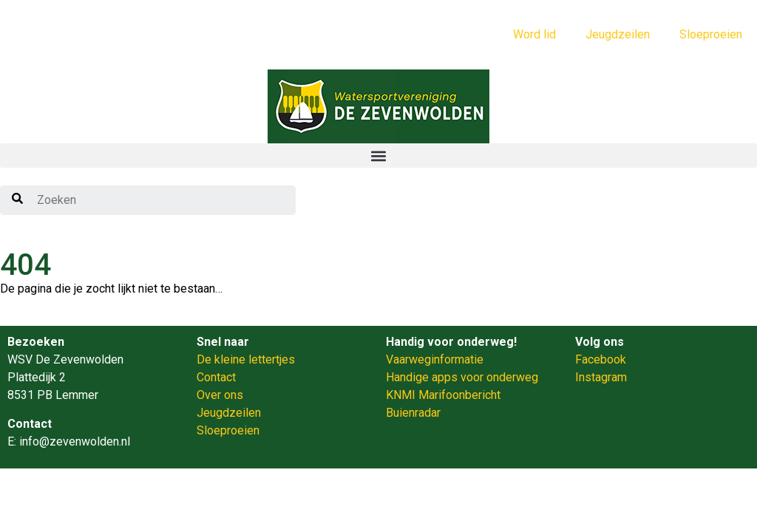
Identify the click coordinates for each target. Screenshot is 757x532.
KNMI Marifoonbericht (443, 395)
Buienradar (413, 413)
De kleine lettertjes (246, 359)
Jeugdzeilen (618, 34)
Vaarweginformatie (435, 359)
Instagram (601, 377)
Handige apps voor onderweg (462, 377)
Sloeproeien (711, 34)
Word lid (534, 34)
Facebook (601, 359)
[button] (378, 156)
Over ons (220, 395)
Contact (216, 377)
